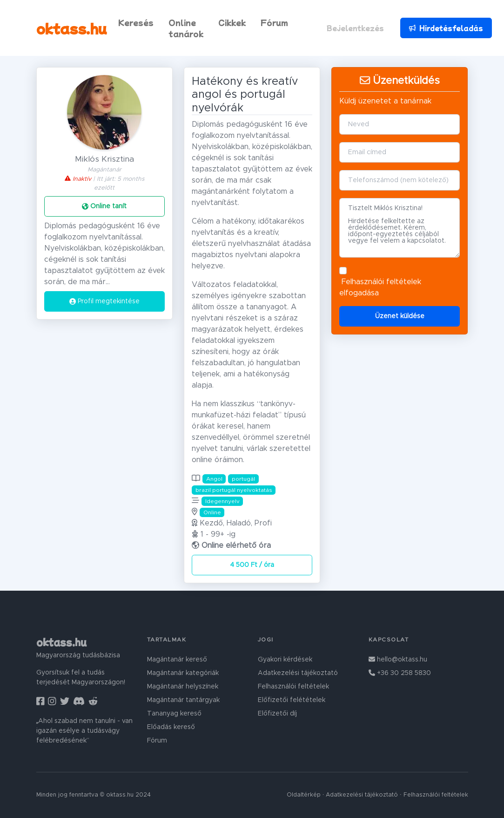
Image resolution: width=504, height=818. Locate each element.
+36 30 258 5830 (400, 673)
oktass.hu (72, 28)
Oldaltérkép (304, 795)
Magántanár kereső (177, 660)
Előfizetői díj (277, 714)
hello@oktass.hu (398, 660)
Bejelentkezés (355, 28)
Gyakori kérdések (285, 660)
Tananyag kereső (174, 714)
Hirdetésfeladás (446, 28)
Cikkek (232, 22)
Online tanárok (186, 28)
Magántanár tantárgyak (183, 700)
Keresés (136, 22)
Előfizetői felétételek (292, 700)
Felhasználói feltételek (381, 282)
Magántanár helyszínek (183, 687)
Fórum (274, 22)
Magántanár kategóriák (183, 673)
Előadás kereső (171, 727)
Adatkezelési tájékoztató (298, 673)
